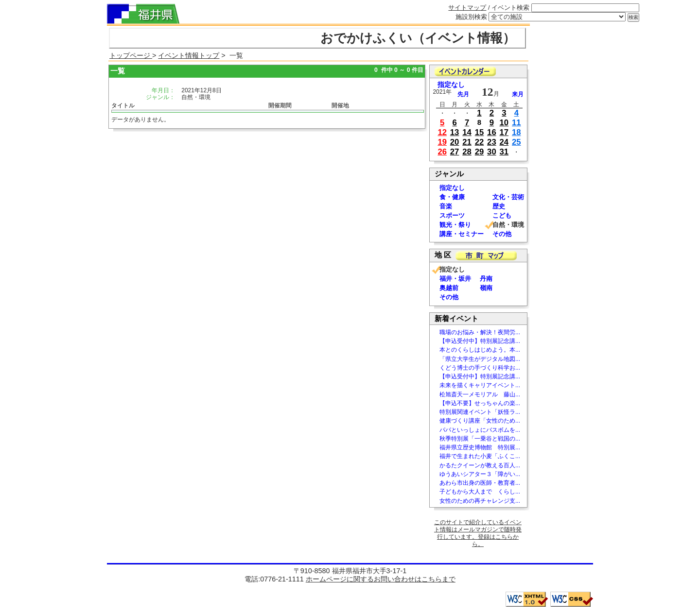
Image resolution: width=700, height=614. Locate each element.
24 (504, 142)
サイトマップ (467, 8)
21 (467, 142)
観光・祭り (455, 225)
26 (442, 152)
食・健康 (452, 197)
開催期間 (280, 105)
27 (455, 152)
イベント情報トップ (189, 55)
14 (467, 132)
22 (480, 142)
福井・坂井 (455, 279)
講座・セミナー (462, 234)
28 (467, 152)
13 (455, 132)
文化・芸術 (508, 197)
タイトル (123, 105)
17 (504, 132)
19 (442, 142)
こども (502, 215)
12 (442, 132)
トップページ (131, 55)
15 (480, 132)
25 (516, 142)
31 (504, 152)
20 (455, 142)
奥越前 (449, 288)
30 (492, 152)
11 (516, 123)
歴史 (499, 206)
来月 (518, 94)
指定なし (451, 85)
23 (492, 142)
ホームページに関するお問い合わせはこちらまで (381, 579)
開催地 (340, 105)
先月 (463, 94)
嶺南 (486, 288)
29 (480, 152)
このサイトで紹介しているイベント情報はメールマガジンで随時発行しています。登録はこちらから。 (478, 533)
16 (492, 132)
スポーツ (452, 215)
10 (504, 123)
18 (516, 132)
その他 (502, 234)
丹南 (486, 279)
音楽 (446, 206)
